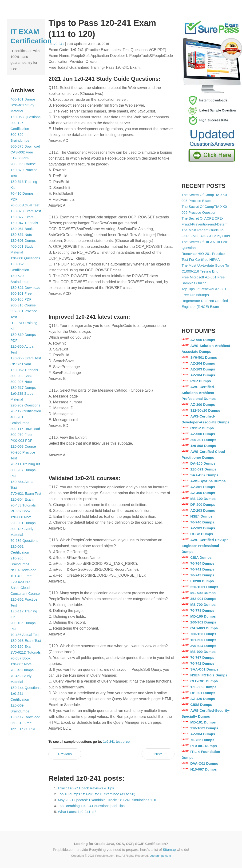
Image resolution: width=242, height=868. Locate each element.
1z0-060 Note (21, 517)
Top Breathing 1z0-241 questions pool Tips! (92, 806)
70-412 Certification (26, 411)
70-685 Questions (24, 540)
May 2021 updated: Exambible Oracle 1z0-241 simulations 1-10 (108, 800)
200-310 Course (23, 305)
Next (158, 754)
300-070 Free (21, 435)
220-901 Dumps (23, 523)
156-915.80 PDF (24, 729)
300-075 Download (25, 146)
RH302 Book (21, 511)
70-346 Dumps (22, 670)
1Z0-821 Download (26, 287)
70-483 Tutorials (23, 505)
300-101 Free (21, 293)
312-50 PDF (20, 158)
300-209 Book (22, 376)
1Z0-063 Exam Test (26, 641)
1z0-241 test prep (116, 742)
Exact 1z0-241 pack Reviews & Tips (86, 788)
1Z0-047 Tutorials (24, 223)
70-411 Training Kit (25, 464)
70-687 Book (21, 658)
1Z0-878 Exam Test (26, 211)
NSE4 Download (24, 570)
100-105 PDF (21, 299)
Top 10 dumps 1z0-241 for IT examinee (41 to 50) (97, 794)
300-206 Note (21, 382)
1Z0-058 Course (23, 446)
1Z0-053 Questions (26, 117)
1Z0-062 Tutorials (24, 370)
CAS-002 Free (22, 152)
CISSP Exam (21, 364)
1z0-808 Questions (25, 258)
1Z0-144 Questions (26, 688)
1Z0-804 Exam (22, 499)
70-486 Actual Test (25, 635)
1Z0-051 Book (22, 229)
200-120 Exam (22, 646)
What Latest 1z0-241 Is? (77, 812)
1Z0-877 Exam (22, 217)
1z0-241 (58, 44)
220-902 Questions (26, 405)
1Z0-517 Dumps (23, 388)
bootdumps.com (160, 856)
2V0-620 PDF (21, 582)
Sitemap (169, 850)
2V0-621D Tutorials (26, 652)
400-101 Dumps (23, 99)
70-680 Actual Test (25, 205)
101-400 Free (21, 576)
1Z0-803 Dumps (23, 240)
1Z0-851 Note (21, 235)
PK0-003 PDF (22, 440)
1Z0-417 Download (26, 717)
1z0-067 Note (21, 664)
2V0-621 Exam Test (26, 493)
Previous (65, 754)
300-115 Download (25, 429)
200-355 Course (23, 164)
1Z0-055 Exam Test (26, 358)
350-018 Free (21, 723)
